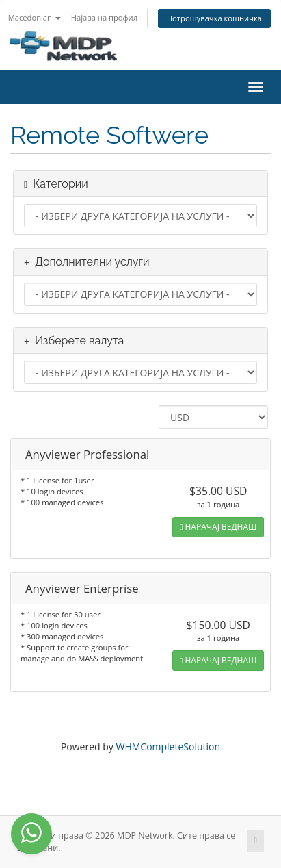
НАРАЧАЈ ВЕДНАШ (218, 527)
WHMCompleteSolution (168, 746)
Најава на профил (104, 17)
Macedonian (35, 17)
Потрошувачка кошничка (214, 18)
